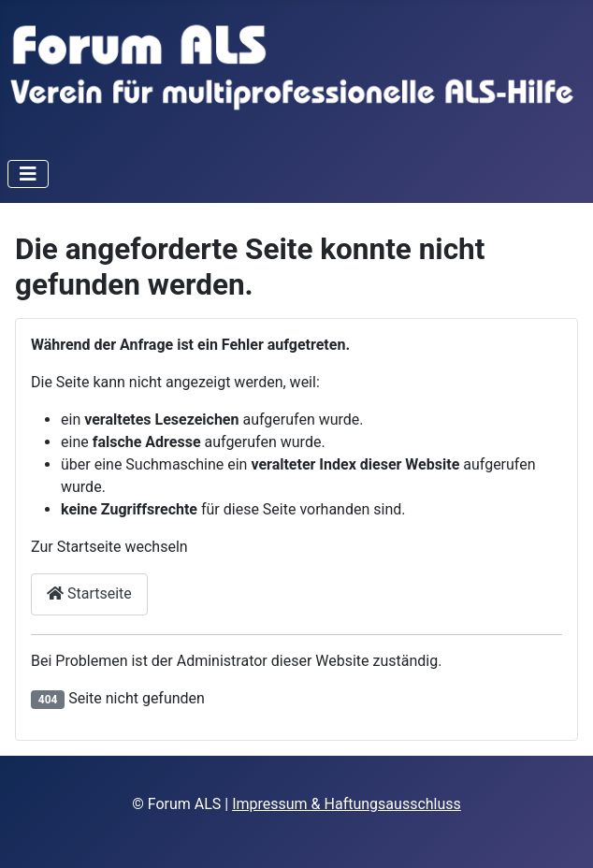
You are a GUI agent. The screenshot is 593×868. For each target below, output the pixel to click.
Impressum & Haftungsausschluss (347, 804)
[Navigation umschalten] (28, 174)
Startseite (89, 593)
